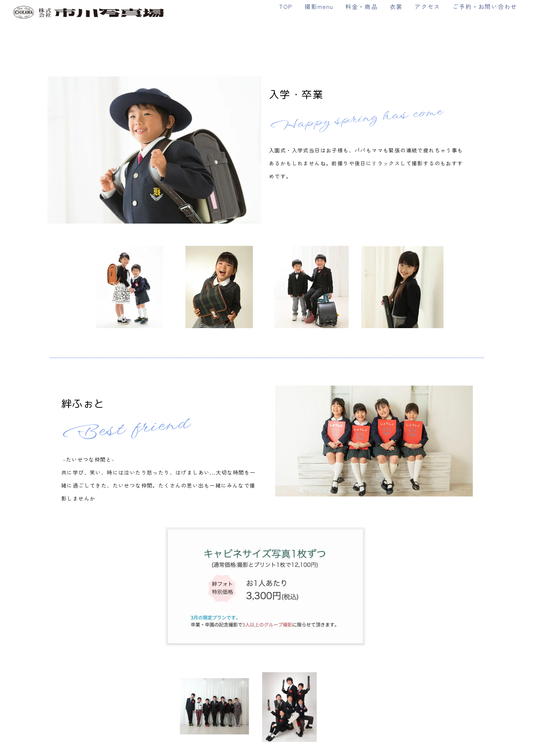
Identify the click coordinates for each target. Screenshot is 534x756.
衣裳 (396, 6)
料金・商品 (361, 6)
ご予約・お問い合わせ (485, 6)
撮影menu (319, 6)
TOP (286, 6)
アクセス (428, 6)
